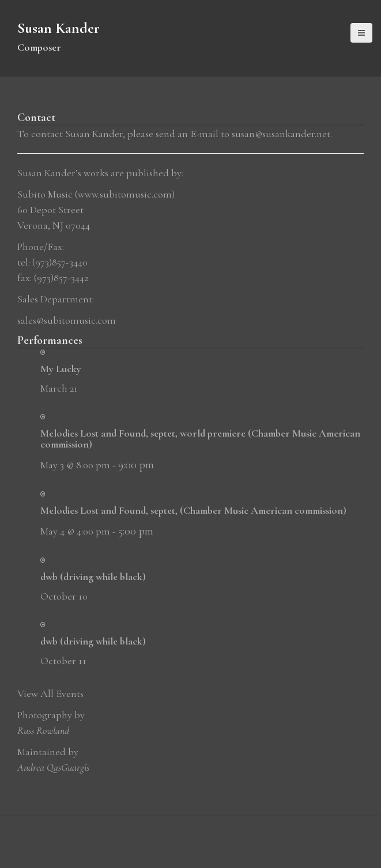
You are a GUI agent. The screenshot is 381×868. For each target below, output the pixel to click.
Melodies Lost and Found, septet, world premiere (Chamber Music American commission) (200, 439)
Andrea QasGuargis (53, 767)
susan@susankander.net (281, 134)
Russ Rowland (43, 730)
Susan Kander (59, 28)
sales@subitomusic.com (67, 320)
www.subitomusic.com (125, 194)
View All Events (50, 693)
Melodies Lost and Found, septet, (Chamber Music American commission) (193, 510)
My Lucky (61, 369)
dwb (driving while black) (93, 577)
